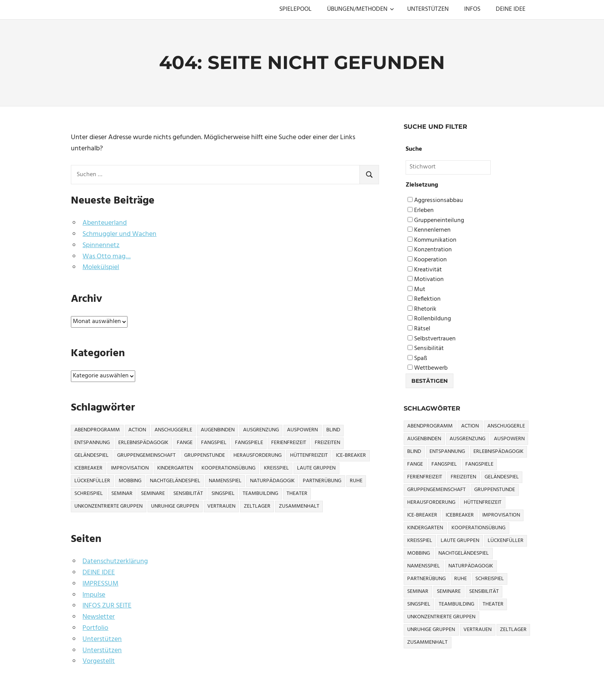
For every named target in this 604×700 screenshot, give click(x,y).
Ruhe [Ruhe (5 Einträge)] (356, 481)
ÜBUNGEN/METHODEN (361, 9)
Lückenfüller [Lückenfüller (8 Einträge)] (92, 481)
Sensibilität (426, 349)
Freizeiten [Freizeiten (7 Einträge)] (327, 443)
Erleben (421, 211)
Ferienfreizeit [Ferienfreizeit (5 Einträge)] (289, 443)
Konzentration (430, 250)
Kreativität (425, 270)
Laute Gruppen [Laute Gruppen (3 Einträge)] (316, 468)
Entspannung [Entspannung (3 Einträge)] (92, 443)
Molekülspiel (101, 267)
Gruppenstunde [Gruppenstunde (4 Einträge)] (205, 455)
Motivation (426, 280)
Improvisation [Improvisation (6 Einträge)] (130, 468)
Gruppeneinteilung (436, 221)
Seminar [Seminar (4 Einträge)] (122, 494)
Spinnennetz (101, 245)
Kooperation (427, 260)
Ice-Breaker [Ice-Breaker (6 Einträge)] (351, 455)
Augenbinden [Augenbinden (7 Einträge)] (218, 430)
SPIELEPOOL (295, 9)
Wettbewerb (428, 368)
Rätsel (419, 329)
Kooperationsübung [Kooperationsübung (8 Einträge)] (228, 468)
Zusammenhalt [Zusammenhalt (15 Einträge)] (299, 506)
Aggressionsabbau (435, 201)
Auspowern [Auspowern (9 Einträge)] (302, 430)
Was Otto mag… (107, 257)
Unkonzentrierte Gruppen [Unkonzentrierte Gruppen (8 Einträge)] (108, 506)
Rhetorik (422, 309)
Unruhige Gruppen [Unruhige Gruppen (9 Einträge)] (175, 506)
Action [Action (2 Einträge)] (137, 430)
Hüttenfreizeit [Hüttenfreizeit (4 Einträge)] (309, 455)
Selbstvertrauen (432, 339)
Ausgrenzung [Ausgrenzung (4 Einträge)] (261, 430)
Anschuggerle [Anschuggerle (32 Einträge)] (173, 430)
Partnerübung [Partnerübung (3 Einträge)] (322, 481)
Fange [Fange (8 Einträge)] (185, 443)
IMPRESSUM (100, 584)
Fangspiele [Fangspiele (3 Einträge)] (249, 443)
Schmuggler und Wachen (119, 234)
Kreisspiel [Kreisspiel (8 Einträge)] (276, 468)
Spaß (417, 359)
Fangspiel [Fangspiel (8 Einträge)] (214, 443)
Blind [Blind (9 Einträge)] (333, 430)
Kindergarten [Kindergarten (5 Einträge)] (175, 468)
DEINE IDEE (511, 9)
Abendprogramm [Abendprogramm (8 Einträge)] (97, 430)
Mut (416, 290)
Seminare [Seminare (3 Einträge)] (153, 494)
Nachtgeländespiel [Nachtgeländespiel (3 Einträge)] (175, 481)
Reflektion (424, 299)
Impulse (94, 595)
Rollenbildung (429, 319)
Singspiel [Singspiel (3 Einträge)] (223, 494)
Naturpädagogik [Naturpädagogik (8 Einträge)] (272, 481)
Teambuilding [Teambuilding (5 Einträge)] (260, 494)
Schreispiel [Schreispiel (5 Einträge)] (89, 494)
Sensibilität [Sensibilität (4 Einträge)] (188, 494)
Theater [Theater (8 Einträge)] (297, 494)
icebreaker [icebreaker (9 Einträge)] (88, 468)
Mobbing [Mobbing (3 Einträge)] (130, 481)
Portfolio (95, 628)
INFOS (472, 9)
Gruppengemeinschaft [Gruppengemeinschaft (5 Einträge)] (146, 455)
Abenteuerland (105, 223)
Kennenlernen (429, 230)
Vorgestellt (99, 661)
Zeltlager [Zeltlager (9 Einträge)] (257, 506)
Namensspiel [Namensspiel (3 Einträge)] (225, 481)
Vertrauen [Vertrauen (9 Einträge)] (221, 506)
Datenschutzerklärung (115, 561)
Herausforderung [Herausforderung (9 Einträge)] (258, 455)
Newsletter (99, 617)
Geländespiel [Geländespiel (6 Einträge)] (91, 455)
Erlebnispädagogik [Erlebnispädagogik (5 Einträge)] (143, 443)
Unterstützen (102, 639)
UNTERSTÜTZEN (428, 9)
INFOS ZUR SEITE (107, 606)
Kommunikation (432, 240)
